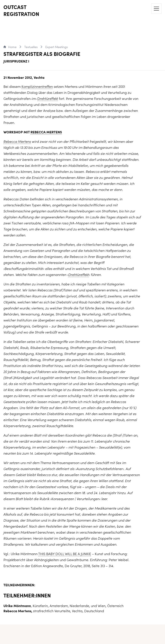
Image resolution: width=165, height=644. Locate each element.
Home (10, 47)
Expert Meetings (57, 47)
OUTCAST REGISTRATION (21, 10)
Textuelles (31, 47)
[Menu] (156, 9)
